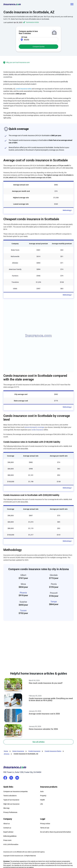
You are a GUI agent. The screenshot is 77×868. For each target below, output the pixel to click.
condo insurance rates (24, 89)
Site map (6, 808)
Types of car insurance (11, 800)
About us (7, 824)
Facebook (5, 778)
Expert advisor (8, 832)
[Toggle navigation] (72, 4)
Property (43, 796)
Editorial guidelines (10, 836)
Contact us (7, 828)
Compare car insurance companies (15, 791)
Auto (42, 791)
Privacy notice (45, 824)
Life (41, 804)
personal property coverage (35, 427)
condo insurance (37, 430)
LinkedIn (17, 777)
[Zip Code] (38, 40)
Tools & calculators (10, 796)
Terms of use (45, 828)
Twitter (11, 777)
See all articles (38, 742)
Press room (7, 840)
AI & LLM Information (11, 844)
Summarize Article (31, 22)
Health (42, 800)
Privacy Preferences (10, 812)
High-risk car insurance (11, 804)
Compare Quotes (39, 47)
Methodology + (67, 210)
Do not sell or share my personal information (56, 832)
